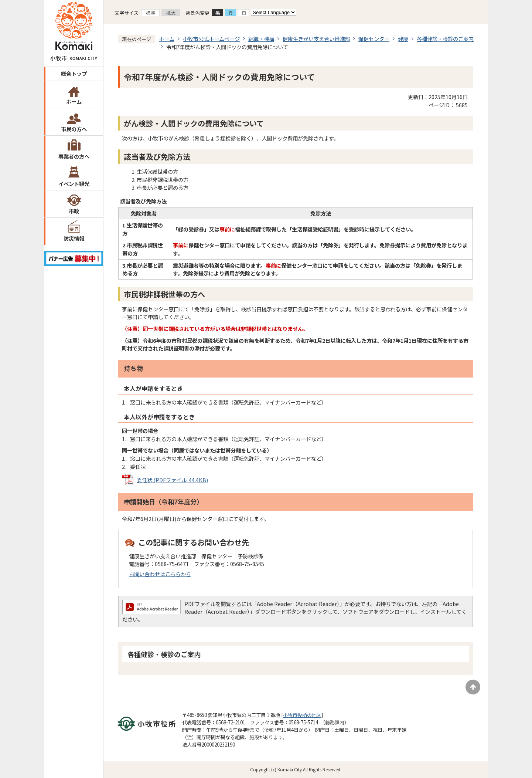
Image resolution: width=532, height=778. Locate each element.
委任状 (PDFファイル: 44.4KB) (172, 480)
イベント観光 (74, 184)
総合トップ (74, 73)
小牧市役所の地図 (302, 715)
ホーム (74, 102)
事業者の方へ (74, 156)
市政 (74, 211)
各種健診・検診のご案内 (445, 39)
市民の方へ (74, 129)
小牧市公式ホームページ (211, 39)
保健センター (374, 39)
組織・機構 (261, 39)
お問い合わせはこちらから (160, 574)
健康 (403, 39)
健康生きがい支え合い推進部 (316, 39)
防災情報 (74, 238)
